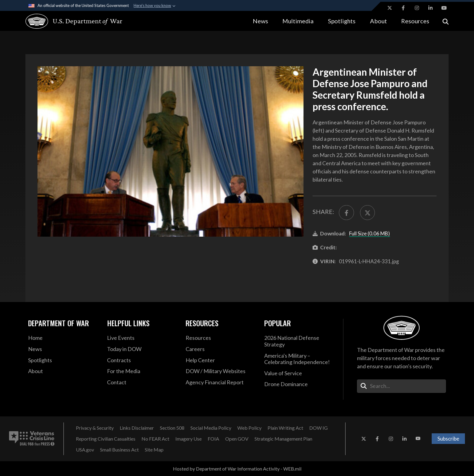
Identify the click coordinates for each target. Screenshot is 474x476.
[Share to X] (368, 213)
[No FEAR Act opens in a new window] (155, 439)
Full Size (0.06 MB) (370, 233)
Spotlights (342, 21)
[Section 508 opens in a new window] (172, 428)
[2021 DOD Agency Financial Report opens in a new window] (220, 382)
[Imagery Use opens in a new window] (188, 439)
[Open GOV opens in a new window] (237, 439)
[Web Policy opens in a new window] (249, 428)
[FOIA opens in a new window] (213, 439)
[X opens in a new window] (390, 8)
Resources (415, 21)
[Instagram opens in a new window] (417, 8)
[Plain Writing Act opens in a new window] (285, 428)
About (378, 21)
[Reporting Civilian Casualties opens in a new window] (106, 439)
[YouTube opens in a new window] (444, 8)
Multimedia (298, 21)
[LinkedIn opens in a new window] (430, 8)
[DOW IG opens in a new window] (318, 428)
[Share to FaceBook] (346, 213)
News (260, 21)
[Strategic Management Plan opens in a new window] (283, 439)
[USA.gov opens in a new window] (85, 450)
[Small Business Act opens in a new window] (119, 450)
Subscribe (448, 439)
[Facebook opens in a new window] (403, 8)
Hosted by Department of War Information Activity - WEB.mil (237, 469)
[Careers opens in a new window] (220, 349)
